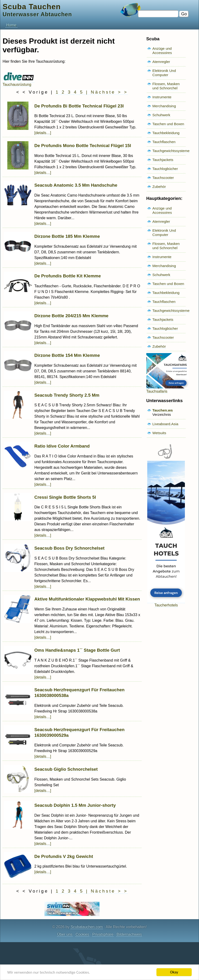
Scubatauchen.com (87, 927)
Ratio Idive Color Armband (62, 446)
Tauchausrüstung (18, 82)
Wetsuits (159, 433)
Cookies (82, 934)
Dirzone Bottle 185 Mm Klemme (67, 236)
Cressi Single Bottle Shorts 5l (65, 497)
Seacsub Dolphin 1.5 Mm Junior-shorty (75, 805)
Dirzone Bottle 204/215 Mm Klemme (71, 316)
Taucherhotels (166, 603)
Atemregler (161, 62)
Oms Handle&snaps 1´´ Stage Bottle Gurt (77, 650)
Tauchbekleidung (166, 133)
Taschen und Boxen (168, 124)
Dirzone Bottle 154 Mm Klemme (67, 355)
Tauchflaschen (164, 142)
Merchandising (164, 106)
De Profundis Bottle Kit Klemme (68, 276)
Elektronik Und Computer (164, 73)
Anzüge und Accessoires (162, 51)
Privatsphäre (103, 934)
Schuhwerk (161, 115)
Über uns (65, 934)
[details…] (43, 133)
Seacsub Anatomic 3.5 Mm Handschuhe (76, 185)
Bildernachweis (129, 934)
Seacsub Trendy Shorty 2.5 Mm (67, 395)
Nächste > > (109, 92)
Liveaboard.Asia (165, 424)
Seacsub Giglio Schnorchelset (66, 769)
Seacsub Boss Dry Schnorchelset (69, 548)
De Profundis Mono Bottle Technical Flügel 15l (83, 146)
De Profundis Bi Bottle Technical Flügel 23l (79, 106)
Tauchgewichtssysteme (171, 151)
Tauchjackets (163, 160)
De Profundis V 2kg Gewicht (64, 856)
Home (11, 25)
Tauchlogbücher (165, 169)
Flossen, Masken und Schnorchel (166, 86)
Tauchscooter (163, 178)
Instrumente (162, 97)
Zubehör (159, 187)
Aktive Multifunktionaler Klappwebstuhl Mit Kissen (87, 599)
